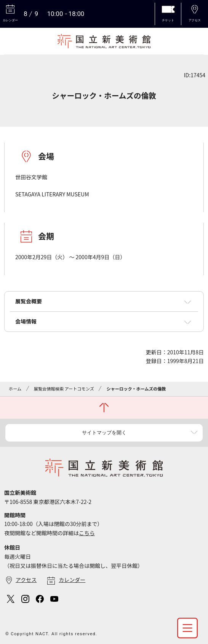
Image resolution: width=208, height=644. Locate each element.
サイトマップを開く (104, 433)
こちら (87, 533)
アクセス (26, 580)
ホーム (15, 389)
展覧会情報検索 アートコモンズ (64, 389)
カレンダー (72, 580)
